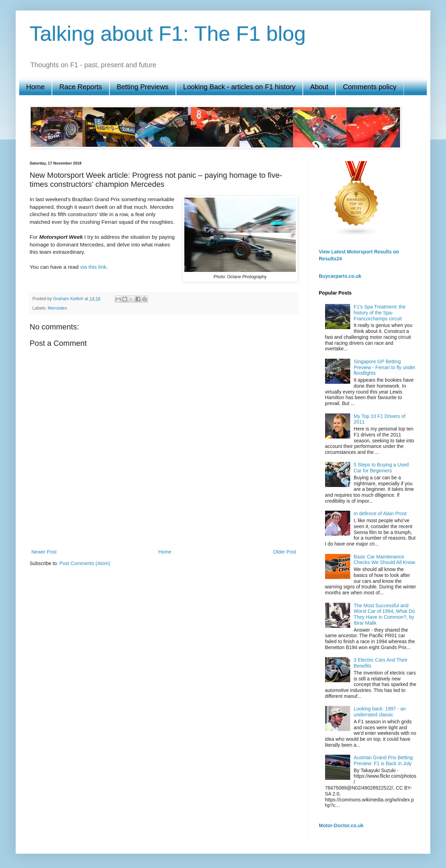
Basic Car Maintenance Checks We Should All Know (384, 560)
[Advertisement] (164, 523)
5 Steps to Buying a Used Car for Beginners (381, 468)
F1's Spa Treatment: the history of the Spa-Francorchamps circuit (380, 313)
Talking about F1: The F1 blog (168, 34)
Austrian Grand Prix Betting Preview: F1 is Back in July (383, 760)
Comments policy (370, 87)
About (319, 87)
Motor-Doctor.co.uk (341, 825)
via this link (93, 267)
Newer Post (44, 552)
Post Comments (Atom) (85, 563)
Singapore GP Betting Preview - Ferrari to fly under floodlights (385, 367)
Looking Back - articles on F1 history (239, 87)
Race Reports (80, 87)
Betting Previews (143, 87)
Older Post (285, 552)
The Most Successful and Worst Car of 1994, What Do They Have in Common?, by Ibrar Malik (384, 614)
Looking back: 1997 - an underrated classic (380, 712)
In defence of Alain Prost (380, 513)
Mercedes (57, 308)
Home (35, 87)
